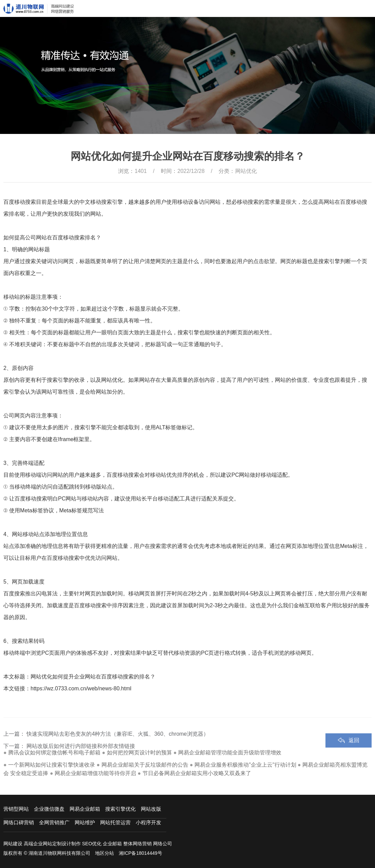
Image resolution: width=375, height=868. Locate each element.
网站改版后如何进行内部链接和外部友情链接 (81, 756)
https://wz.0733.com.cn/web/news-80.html (81, 688)
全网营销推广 (54, 822)
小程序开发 (148, 822)
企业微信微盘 (49, 809)
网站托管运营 (115, 822)
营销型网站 (16, 809)
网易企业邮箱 (85, 809)
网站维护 (85, 822)
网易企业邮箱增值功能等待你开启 (95, 773)
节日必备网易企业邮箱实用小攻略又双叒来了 (197, 773)
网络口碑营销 (19, 822)
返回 (354, 750)
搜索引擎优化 (120, 809)
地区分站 (105, 853)
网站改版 (151, 809)
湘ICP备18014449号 (140, 853)
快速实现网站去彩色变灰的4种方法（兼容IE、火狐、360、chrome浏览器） (117, 743)
